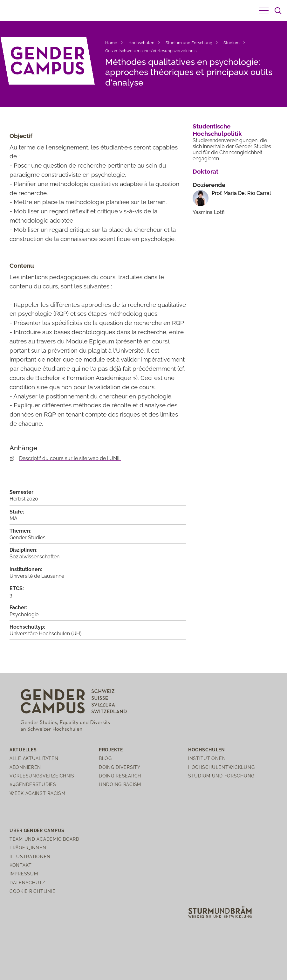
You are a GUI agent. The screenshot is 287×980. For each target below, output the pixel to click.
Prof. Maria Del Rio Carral (241, 193)
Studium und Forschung (189, 43)
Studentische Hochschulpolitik (217, 130)
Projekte (111, 750)
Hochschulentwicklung (221, 767)
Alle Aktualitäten (34, 758)
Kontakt (21, 865)
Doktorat (205, 171)
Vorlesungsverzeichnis (42, 776)
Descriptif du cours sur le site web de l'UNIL (70, 458)
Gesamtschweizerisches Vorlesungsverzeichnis (151, 51)
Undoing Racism (120, 784)
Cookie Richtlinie (32, 891)
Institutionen (207, 758)
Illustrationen (30, 856)
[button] (264, 10)
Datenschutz (27, 883)
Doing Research (120, 776)
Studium (232, 43)
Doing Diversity (120, 767)
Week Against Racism (38, 793)
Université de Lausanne (37, 576)
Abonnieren (25, 767)
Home (111, 43)
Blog (105, 758)
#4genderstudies (33, 784)
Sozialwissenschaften (34, 557)
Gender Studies (27, 538)
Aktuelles (23, 750)
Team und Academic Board (44, 839)
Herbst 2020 (24, 499)
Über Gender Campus (37, 830)
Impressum (24, 874)
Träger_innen (28, 848)
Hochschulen (141, 43)
